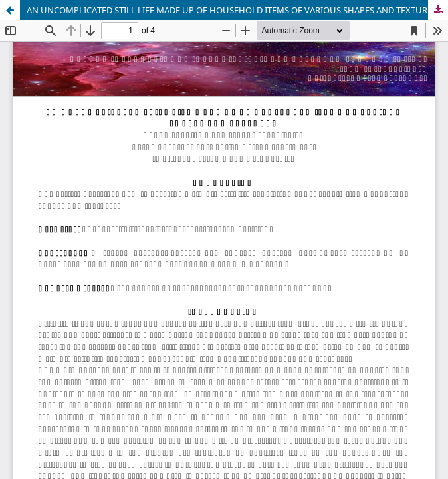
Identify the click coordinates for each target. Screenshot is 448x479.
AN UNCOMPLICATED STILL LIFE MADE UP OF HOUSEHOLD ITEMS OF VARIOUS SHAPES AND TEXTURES (232, 10)
